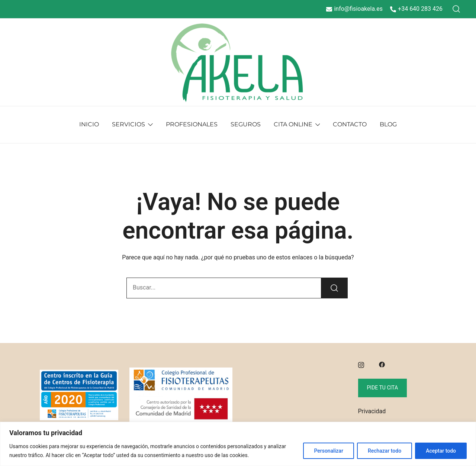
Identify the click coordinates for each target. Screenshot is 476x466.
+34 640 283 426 (416, 9)
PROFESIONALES (192, 124)
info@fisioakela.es (354, 9)
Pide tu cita (383, 388)
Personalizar (328, 451)
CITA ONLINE (293, 124)
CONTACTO (350, 124)
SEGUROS (246, 124)
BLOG (388, 124)
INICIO (89, 124)
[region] (238, 444)
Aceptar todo (441, 451)
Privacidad (372, 411)
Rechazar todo (385, 451)
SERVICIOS (128, 124)
